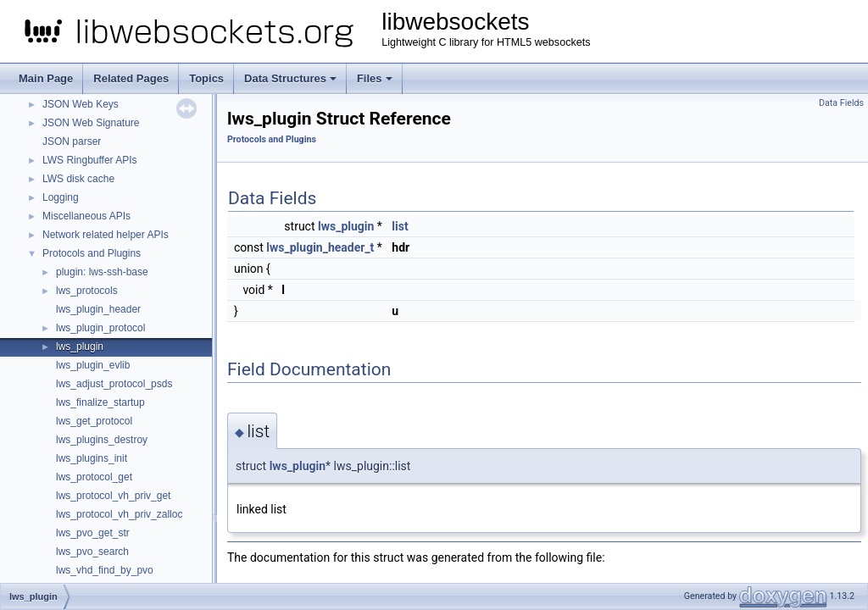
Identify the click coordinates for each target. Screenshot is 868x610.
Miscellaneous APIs (86, 216)
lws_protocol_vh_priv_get (113, 496)
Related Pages (131, 78)
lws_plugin (80, 347)
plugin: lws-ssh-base (102, 272)
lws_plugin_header (98, 309)
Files (375, 78)
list (400, 226)
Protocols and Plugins (92, 253)
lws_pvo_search (92, 552)
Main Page (46, 78)
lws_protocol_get (94, 477)
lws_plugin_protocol (100, 328)
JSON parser (72, 141)
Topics (206, 78)
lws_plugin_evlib (93, 365)
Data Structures (290, 78)
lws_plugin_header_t (320, 247)
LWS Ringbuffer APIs (90, 160)
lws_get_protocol (94, 421)
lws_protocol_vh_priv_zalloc (119, 514)
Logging (61, 197)
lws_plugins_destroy (102, 440)
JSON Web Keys (81, 104)
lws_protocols (87, 291)
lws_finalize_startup (100, 402)
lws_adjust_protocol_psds (114, 384)
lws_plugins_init (92, 458)
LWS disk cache (78, 179)
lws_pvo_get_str (93, 533)
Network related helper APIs (106, 235)
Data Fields (841, 103)
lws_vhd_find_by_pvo (105, 570)
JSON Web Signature (91, 123)
